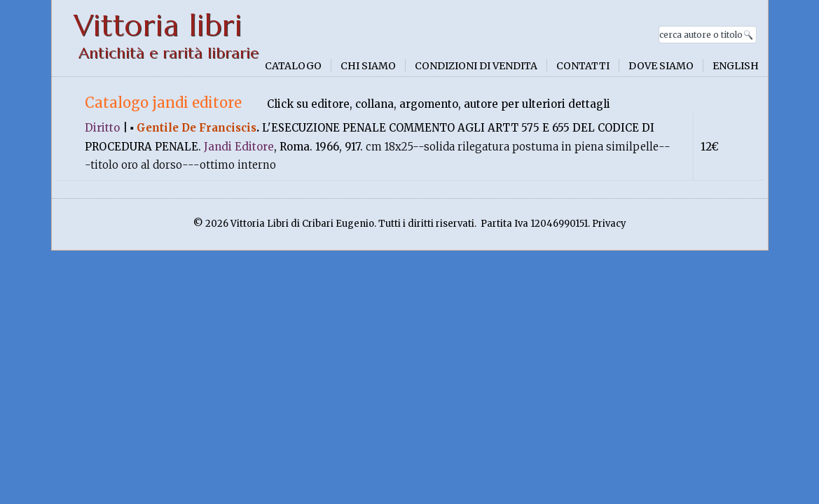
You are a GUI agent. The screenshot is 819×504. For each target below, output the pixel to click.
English (736, 66)
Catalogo (293, 66)
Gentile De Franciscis (197, 128)
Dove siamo (661, 66)
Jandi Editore (239, 147)
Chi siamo (368, 66)
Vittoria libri (158, 26)
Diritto (102, 128)
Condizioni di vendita (476, 66)
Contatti (583, 66)
